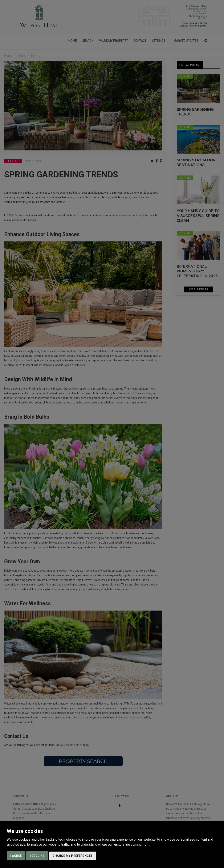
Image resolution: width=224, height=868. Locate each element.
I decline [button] (37, 856)
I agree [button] (16, 856)
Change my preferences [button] (73, 856)
